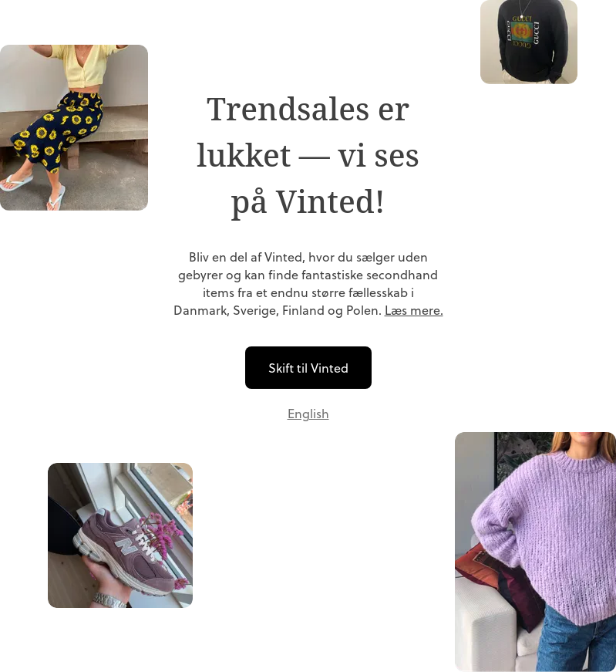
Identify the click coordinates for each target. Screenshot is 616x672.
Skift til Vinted (308, 368)
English (308, 413)
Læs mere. (414, 310)
